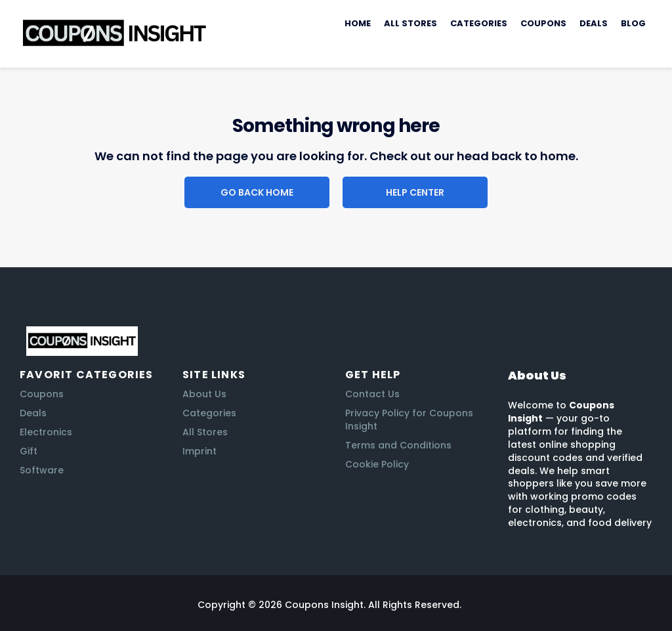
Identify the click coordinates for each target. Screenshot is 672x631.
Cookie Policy (377, 464)
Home (358, 23)
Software (42, 470)
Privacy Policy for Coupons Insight (409, 420)
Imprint (199, 451)
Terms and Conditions (398, 445)
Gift (29, 451)
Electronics (46, 432)
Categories (479, 23)
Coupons (543, 23)
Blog (633, 23)
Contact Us (372, 394)
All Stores (410, 23)
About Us (204, 394)
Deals (594, 23)
